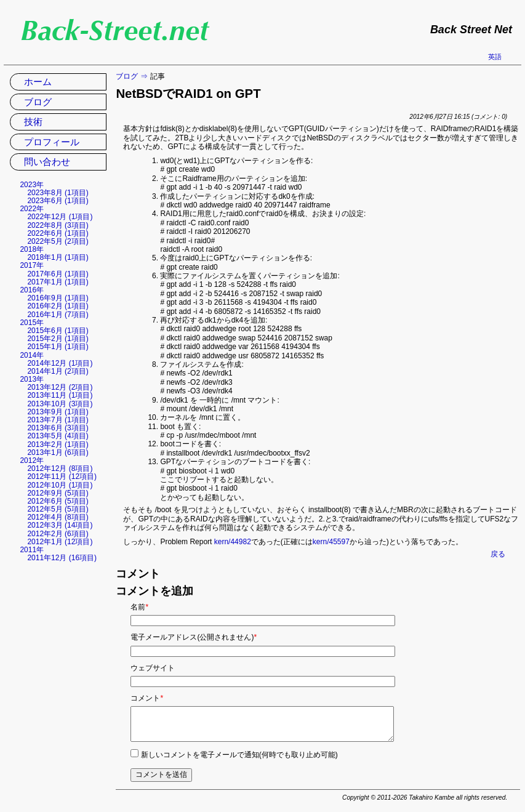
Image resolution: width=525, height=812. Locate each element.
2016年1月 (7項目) (58, 315)
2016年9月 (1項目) (58, 298)
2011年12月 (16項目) (62, 558)
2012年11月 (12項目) (62, 476)
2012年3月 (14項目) (60, 525)
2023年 (32, 185)
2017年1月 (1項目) (58, 282)
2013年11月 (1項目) (60, 395)
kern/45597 (331, 542)
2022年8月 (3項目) (58, 225)
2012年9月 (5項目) (58, 493)
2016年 (32, 290)
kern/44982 (233, 542)
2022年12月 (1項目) (60, 217)
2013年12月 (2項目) (60, 387)
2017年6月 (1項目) (58, 274)
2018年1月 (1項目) (58, 257)
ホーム (38, 82)
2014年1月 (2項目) (58, 371)
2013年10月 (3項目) (60, 404)
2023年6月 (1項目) (58, 201)
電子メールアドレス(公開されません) (194, 637)
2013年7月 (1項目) (58, 420)
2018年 (32, 249)
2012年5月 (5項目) (58, 509)
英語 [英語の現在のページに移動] (495, 57)
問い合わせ (47, 162)
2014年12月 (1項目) (60, 363)
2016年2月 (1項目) (58, 306)
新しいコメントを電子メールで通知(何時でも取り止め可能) (239, 755)
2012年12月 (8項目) (60, 468)
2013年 (32, 379)
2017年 (32, 265)
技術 (33, 122)
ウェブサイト (153, 668)
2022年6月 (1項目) (58, 233)
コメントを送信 (161, 774)
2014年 (32, 355)
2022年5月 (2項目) (58, 241)
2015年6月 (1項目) (58, 331)
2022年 (32, 209)
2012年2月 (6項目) (58, 534)
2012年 (32, 460)
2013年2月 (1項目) (58, 444)
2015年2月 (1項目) (58, 339)
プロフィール (52, 142)
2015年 (32, 323)
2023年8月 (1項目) (58, 193)
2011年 (32, 550)
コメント (147, 698)
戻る (498, 554)
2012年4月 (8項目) (58, 517)
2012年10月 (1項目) (60, 485)
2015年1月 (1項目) (58, 347)
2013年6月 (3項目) (58, 428)
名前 (139, 607)
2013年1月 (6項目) (58, 452)
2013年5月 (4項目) (58, 436)
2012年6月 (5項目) (58, 501)
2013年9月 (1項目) (58, 412)
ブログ (127, 76)
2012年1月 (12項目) (60, 542)
